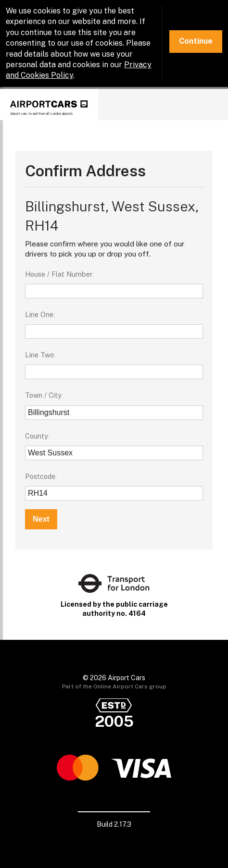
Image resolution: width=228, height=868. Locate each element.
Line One (39, 314)
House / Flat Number (59, 274)
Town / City (43, 395)
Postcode (40, 476)
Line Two (39, 355)
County (37, 436)
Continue (196, 41)
